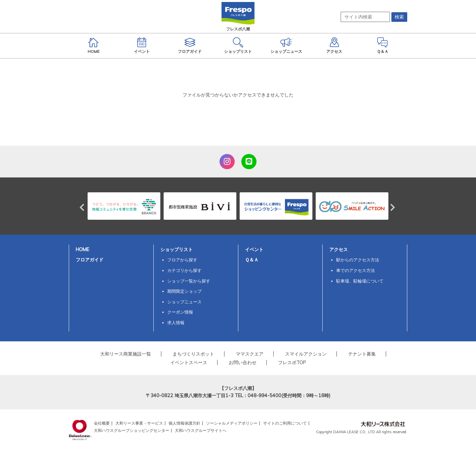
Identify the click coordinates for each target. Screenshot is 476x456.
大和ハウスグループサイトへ (201, 430)
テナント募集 (362, 354)
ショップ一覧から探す (189, 281)
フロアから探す (182, 260)
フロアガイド (90, 260)
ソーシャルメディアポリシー (232, 423)
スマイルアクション (306, 354)
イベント (254, 249)
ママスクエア (250, 354)
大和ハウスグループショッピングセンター (132, 430)
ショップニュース (184, 302)
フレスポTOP (292, 362)
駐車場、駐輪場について (360, 281)
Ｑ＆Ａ (252, 260)
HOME (82, 249)
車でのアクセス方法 (356, 270)
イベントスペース (189, 362)
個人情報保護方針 (184, 423)
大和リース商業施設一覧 (126, 354)
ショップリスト (177, 249)
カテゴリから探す (184, 270)
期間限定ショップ (184, 291)
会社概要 (102, 423)
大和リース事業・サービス (139, 423)
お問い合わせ (243, 362)
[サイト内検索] (365, 17)
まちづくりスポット (193, 354)
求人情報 (176, 323)
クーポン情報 (180, 312)
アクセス (338, 249)
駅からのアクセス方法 (358, 260)
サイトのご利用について (285, 423)
